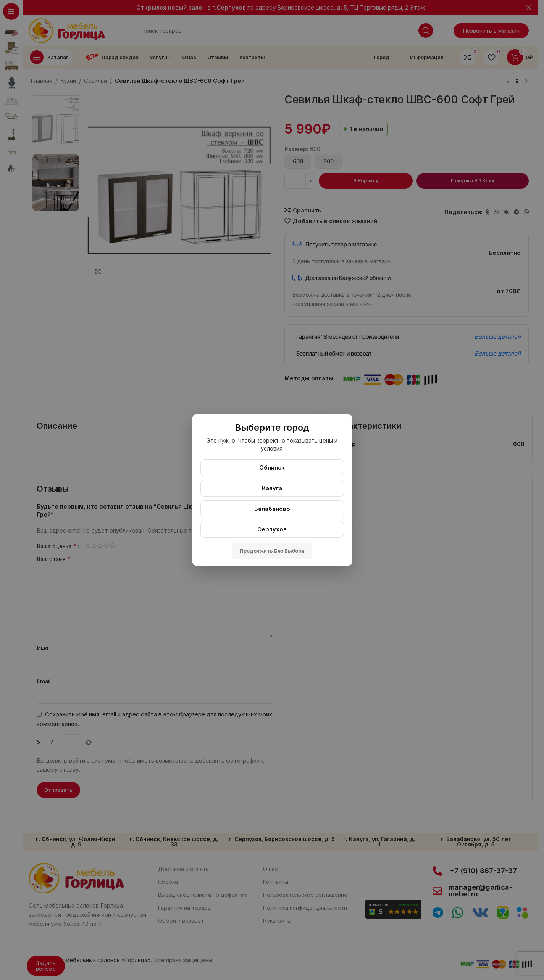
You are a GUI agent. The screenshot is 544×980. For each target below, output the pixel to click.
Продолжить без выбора (272, 551)
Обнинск (272, 467)
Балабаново (272, 509)
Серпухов (272, 529)
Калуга (272, 488)
